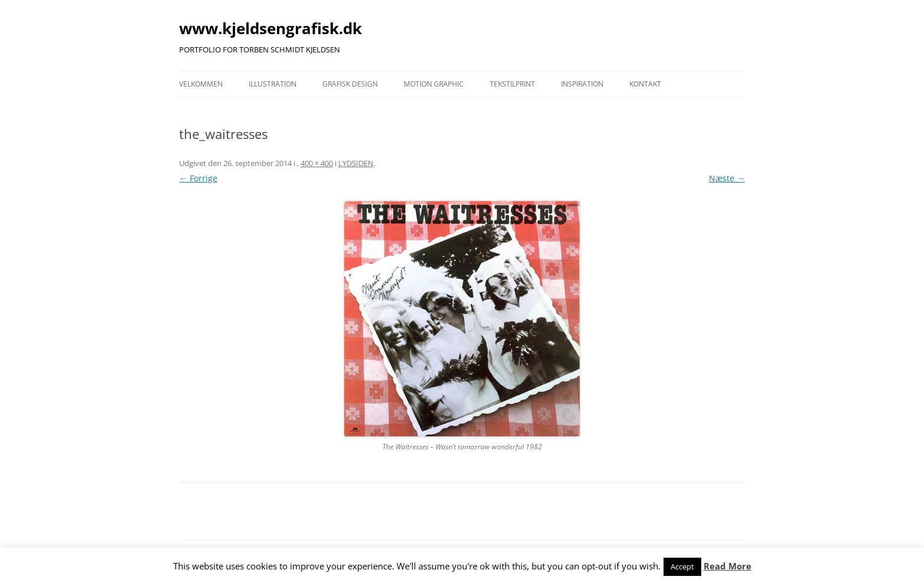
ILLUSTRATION (273, 84)
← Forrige (198, 178)
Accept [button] (682, 567)
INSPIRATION (582, 84)
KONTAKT (645, 84)
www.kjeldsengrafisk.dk (270, 28)
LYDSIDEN (356, 163)
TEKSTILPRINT (512, 84)
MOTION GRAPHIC (434, 84)
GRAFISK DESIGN (350, 84)
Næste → (727, 178)
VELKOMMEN (201, 84)
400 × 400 (317, 163)
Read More (727, 566)
